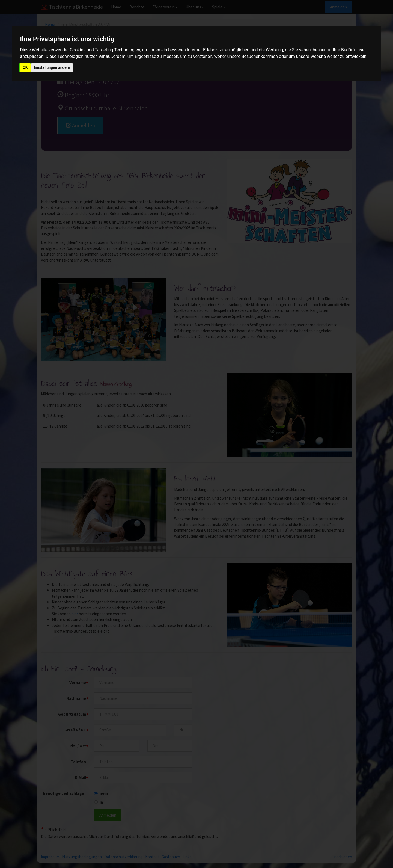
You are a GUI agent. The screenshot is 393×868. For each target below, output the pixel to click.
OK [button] (25, 67)
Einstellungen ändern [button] (52, 67)
